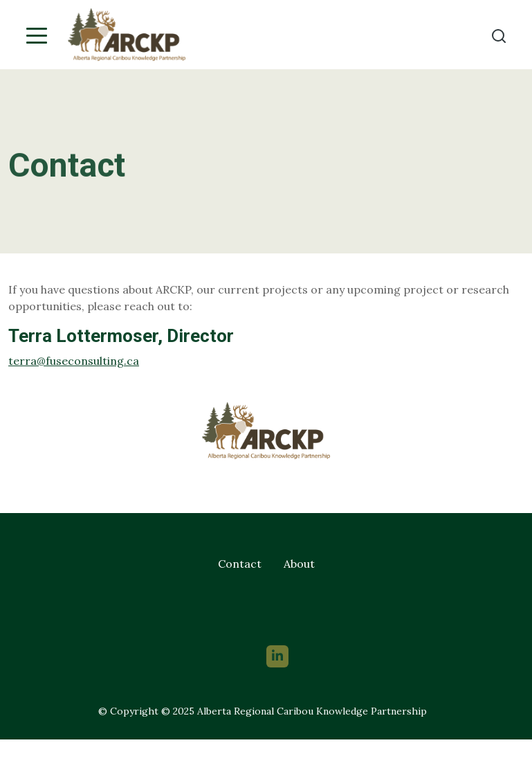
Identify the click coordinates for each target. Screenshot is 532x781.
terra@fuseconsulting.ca (74, 361)
